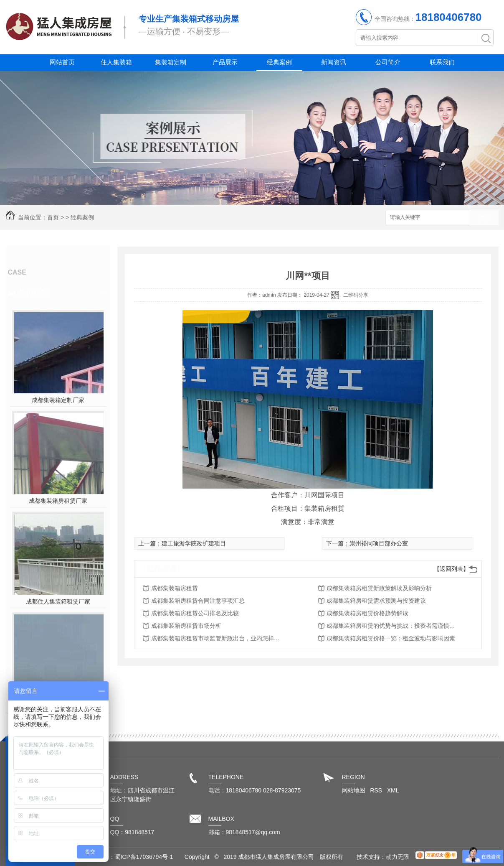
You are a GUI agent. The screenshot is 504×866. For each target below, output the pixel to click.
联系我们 (442, 62)
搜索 (484, 218)
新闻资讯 (334, 62)
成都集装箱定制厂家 (58, 400)
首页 (53, 217)
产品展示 (225, 62)
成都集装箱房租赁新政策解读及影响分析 (379, 588)
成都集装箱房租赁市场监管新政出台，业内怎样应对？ (218, 638)
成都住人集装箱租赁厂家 (58, 601)
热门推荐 (33, 293)
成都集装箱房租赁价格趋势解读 (367, 613)
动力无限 (398, 857)
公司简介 (388, 62)
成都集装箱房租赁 (175, 588)
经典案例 (279, 62)
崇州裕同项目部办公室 (379, 543)
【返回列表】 (451, 569)
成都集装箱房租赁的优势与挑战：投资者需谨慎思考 (393, 626)
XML (393, 790)
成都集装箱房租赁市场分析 (186, 626)
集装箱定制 (171, 62)
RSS (377, 790)
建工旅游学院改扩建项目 (194, 543)
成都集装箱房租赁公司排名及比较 (195, 613)
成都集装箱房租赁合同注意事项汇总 (198, 601)
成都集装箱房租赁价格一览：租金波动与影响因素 (391, 638)
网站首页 (62, 62)
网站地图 (354, 790)
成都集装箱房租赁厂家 (58, 501)
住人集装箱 (116, 62)
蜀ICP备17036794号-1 (144, 857)
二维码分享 (356, 295)
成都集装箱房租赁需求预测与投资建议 (376, 601)
